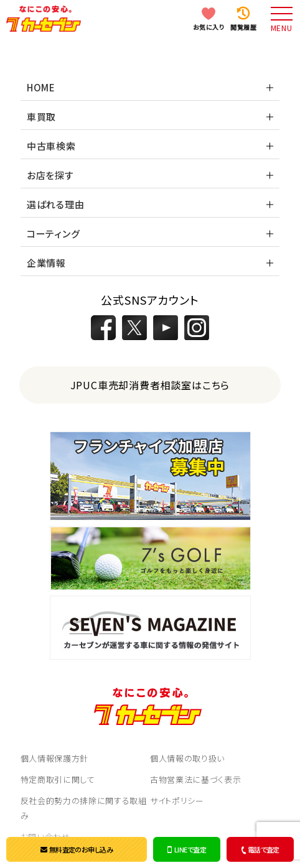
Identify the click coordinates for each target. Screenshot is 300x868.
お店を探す (50, 175)
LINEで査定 (187, 850)
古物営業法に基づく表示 (195, 779)
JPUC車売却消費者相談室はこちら (150, 385)
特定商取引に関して (58, 779)
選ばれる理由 (56, 204)
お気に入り (209, 27)
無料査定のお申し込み (77, 849)
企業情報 (46, 263)
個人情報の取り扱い (187, 758)
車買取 (41, 117)
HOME (41, 87)
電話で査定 (259, 849)
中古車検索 (51, 146)
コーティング (54, 233)
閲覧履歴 (243, 27)
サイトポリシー (177, 801)
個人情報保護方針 (54, 758)
